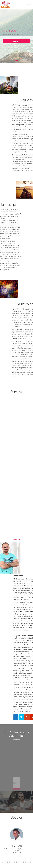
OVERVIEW (17, 41)
